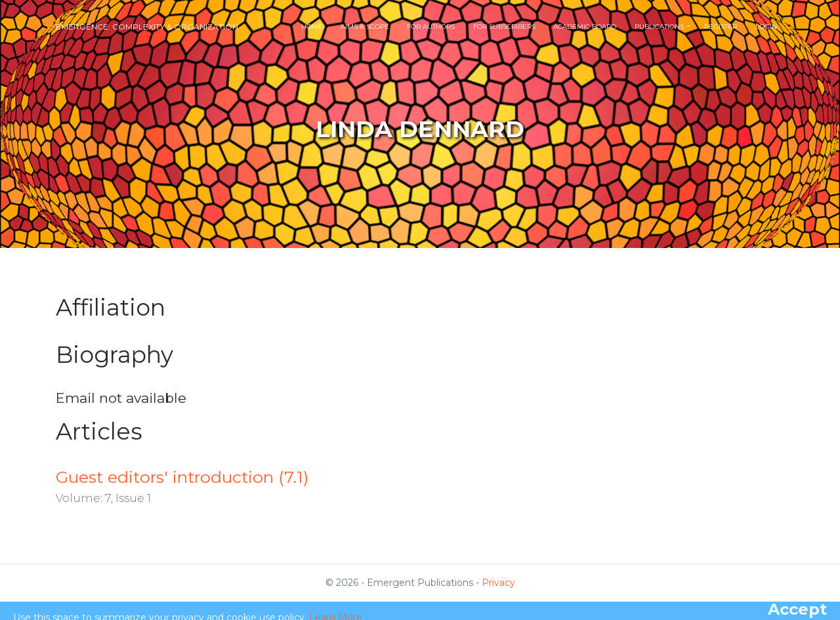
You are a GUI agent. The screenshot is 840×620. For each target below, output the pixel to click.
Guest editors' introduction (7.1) (182, 477)
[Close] (797, 610)
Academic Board (585, 27)
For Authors (431, 27)
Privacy (498, 583)
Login (766, 27)
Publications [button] (660, 27)
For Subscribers (504, 27)
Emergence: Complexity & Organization (147, 27)
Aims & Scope (365, 27)
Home (312, 27)
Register (721, 27)
